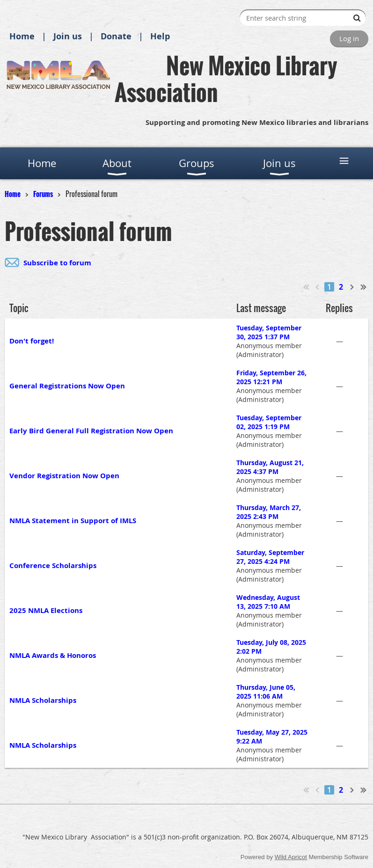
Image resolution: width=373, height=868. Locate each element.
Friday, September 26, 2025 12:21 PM (271, 377)
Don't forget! (32, 341)
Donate (116, 36)
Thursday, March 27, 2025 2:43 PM (269, 512)
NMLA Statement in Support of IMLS (73, 521)
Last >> (364, 287)
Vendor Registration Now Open (64, 476)
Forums (43, 194)
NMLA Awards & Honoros (53, 655)
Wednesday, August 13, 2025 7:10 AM (268, 602)
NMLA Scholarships (43, 700)
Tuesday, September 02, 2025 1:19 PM (269, 422)
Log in (349, 38)
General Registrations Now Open (67, 386)
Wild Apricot (291, 857)
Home (22, 36)
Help (160, 36)
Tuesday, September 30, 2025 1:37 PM (269, 332)
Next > (352, 287)
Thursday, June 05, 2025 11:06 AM (266, 692)
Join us (68, 36)
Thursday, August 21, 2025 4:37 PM (270, 467)
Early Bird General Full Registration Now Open (91, 431)
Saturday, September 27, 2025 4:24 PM (270, 557)
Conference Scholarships (53, 565)
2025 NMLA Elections (46, 610)
